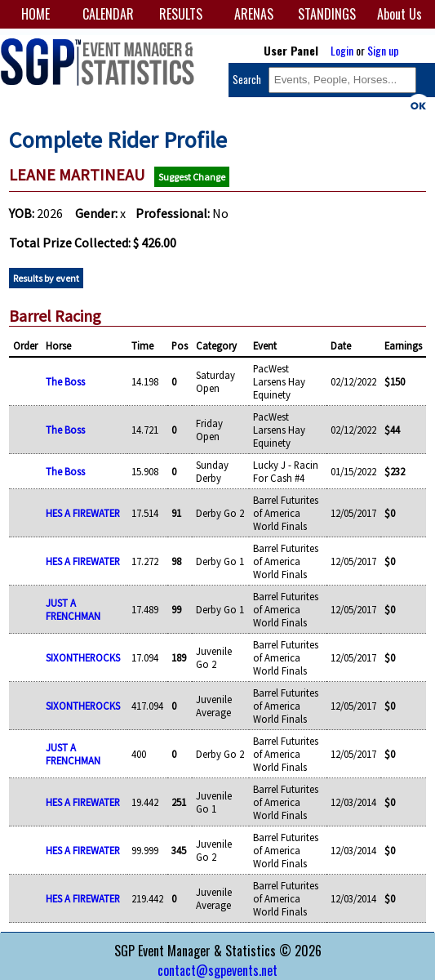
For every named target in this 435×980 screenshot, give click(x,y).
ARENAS (254, 14)
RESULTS (181, 14)
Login (342, 50)
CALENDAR (108, 14)
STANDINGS (327, 14)
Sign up (383, 50)
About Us (399, 14)
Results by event (46, 278)
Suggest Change (192, 177)
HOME (36, 14)
